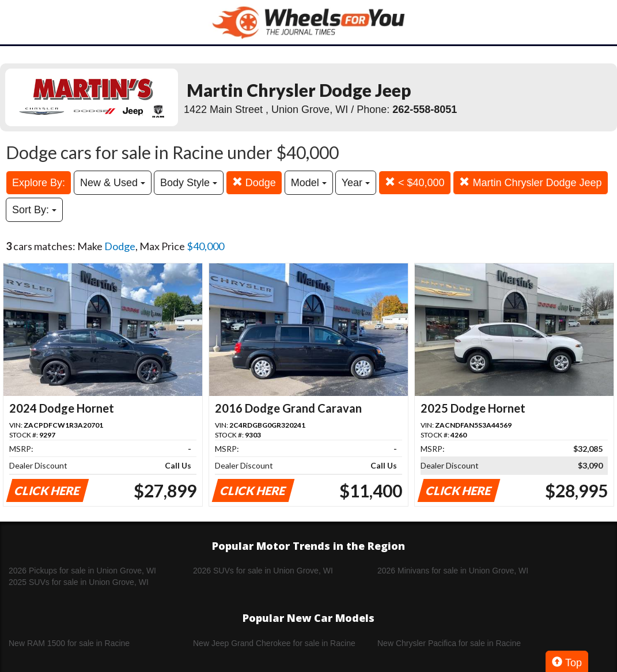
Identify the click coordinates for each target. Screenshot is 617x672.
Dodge (254, 182)
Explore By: (39, 183)
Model (309, 183)
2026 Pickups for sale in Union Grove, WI (82, 571)
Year (356, 183)
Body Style (189, 183)
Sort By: (34, 210)
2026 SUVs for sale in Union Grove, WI (263, 571)
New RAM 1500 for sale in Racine (69, 643)
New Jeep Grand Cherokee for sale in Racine (274, 643)
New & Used (113, 183)
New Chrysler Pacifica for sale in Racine (449, 643)
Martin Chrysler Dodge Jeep (530, 182)
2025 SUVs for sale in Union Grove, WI (79, 582)
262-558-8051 (425, 110)
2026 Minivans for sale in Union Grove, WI (453, 571)
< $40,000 (415, 182)
